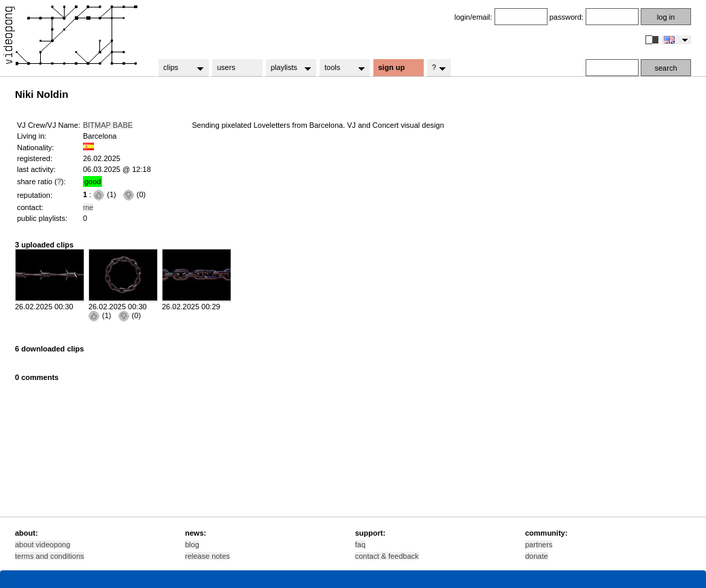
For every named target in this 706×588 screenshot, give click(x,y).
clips (179, 68)
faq (360, 544)
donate (537, 556)
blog (192, 544)
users (226, 67)
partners (539, 544)
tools (340, 68)
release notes (207, 556)
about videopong (43, 544)
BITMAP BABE (108, 125)
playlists (287, 68)
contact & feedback (387, 556)
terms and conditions (50, 556)
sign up (391, 67)
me (88, 207)
